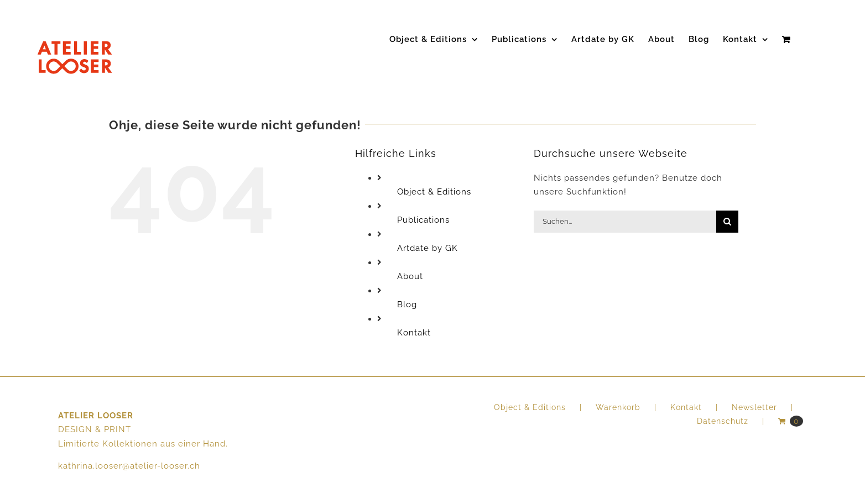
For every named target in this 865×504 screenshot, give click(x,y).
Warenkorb (618, 407)
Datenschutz (723, 421)
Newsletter (754, 407)
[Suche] (727, 222)
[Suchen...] (625, 222)
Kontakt (414, 333)
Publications (423, 220)
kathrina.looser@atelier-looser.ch (129, 466)
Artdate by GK (428, 248)
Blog (407, 305)
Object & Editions (434, 192)
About (410, 276)
